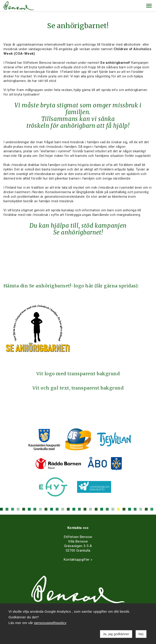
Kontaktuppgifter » (78, 560)
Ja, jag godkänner (116, 634)
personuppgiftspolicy (50, 623)
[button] (149, 6)
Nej (141, 634)
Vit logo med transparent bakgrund (78, 374)
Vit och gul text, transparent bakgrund (78, 388)
